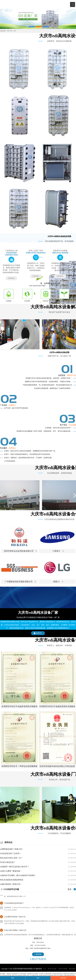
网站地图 (72, 969)
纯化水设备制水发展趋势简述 (12, 880)
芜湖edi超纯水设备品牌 (46, 975)
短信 (38, 978)
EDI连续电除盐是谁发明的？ (14, 905)
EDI (16, 4)
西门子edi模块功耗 (33, 975)
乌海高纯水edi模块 (33, 974)
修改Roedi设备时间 (13, 974)
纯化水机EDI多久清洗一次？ (11, 858)
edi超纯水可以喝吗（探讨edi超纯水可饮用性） (18, 875)
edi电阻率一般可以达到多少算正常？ (14, 867)
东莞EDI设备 (52, 969)
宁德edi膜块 (23, 974)
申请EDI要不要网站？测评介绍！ (16, 932)
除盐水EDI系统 (58, 975)
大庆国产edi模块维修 (45, 974)
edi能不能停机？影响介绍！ (11, 884)
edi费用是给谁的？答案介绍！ (12, 849)
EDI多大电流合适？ (8, 862)
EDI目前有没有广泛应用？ (10, 854)
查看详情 (39, 633)
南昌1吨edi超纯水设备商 (19, 975)
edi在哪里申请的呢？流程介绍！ (15, 919)
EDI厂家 (9, 31)
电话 (13, 978)
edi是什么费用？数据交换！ (11, 871)
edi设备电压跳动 (57, 974)
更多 (70, 889)
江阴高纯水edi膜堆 (68, 974)
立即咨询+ (11, 278)
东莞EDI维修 (63, 969)
